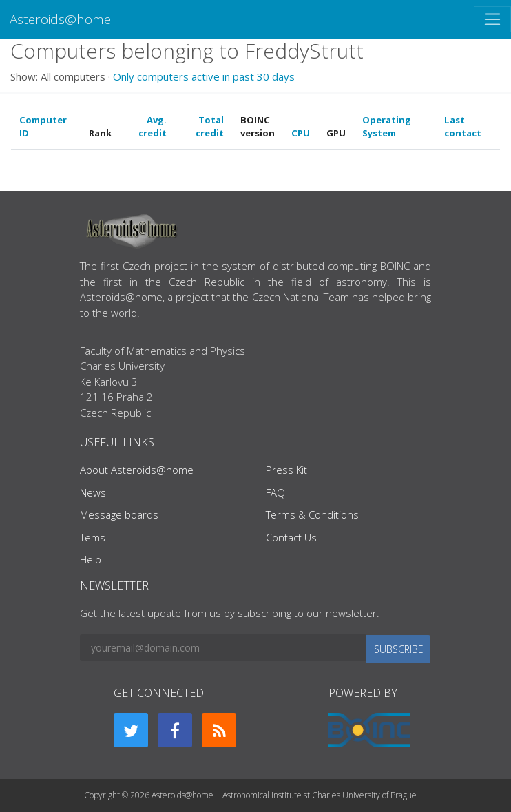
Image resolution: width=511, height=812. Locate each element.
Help (91, 559)
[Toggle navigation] (492, 19)
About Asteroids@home (137, 470)
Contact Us (291, 537)
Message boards (119, 514)
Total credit (210, 127)
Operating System (387, 127)
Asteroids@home (60, 19)
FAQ (275, 492)
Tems (93, 537)
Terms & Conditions (312, 514)
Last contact (463, 127)
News (93, 492)
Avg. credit (153, 127)
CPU (301, 133)
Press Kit (286, 470)
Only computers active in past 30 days (204, 76)
